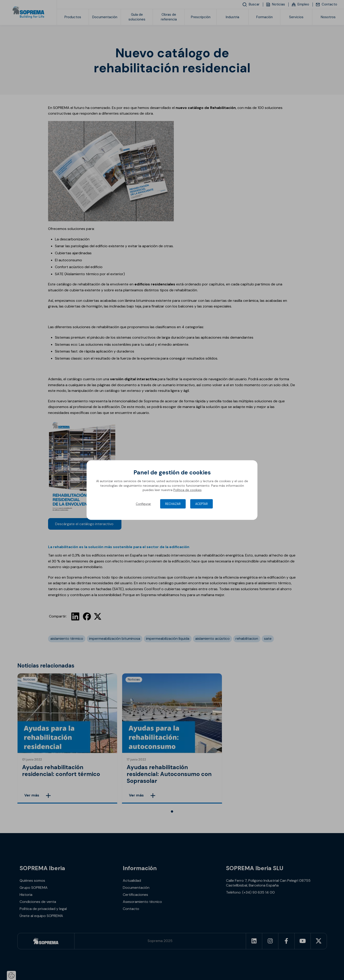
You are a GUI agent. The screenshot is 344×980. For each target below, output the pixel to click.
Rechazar (173, 504)
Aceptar (202, 504)
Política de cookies (187, 490)
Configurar (143, 504)
